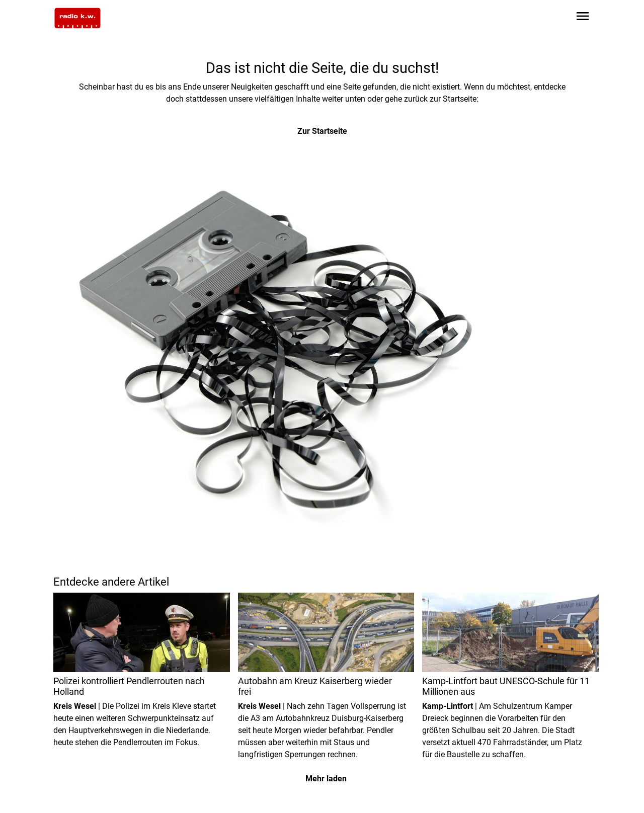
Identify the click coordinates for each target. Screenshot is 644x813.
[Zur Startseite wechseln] (77, 18)
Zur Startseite (322, 131)
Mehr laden (326, 779)
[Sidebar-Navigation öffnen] (583, 18)
